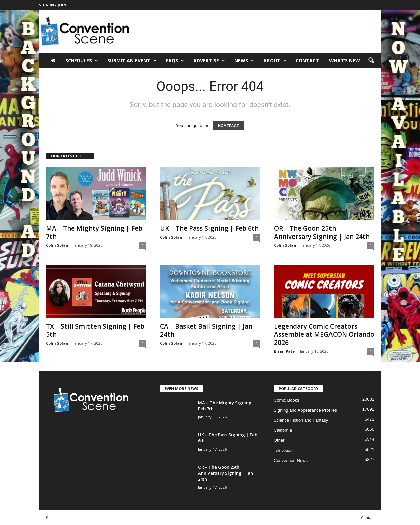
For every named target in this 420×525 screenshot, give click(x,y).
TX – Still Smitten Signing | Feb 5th (95, 330)
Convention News (291, 460)
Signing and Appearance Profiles (305, 410)
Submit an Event (132, 61)
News (244, 61)
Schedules (82, 61)
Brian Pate (284, 351)
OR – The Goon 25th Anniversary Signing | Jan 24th (322, 232)
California (283, 430)
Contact (307, 61)
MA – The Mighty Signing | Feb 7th (94, 232)
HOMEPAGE (228, 126)
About (275, 61)
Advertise (209, 61)
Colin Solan (57, 245)
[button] (371, 61)
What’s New (345, 61)
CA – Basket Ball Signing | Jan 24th (206, 330)
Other (279, 440)
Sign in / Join (53, 5)
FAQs (175, 61)
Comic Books (286, 400)
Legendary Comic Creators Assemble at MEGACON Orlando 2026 (324, 334)
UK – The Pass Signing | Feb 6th (209, 228)
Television (283, 450)
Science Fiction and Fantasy (301, 420)
